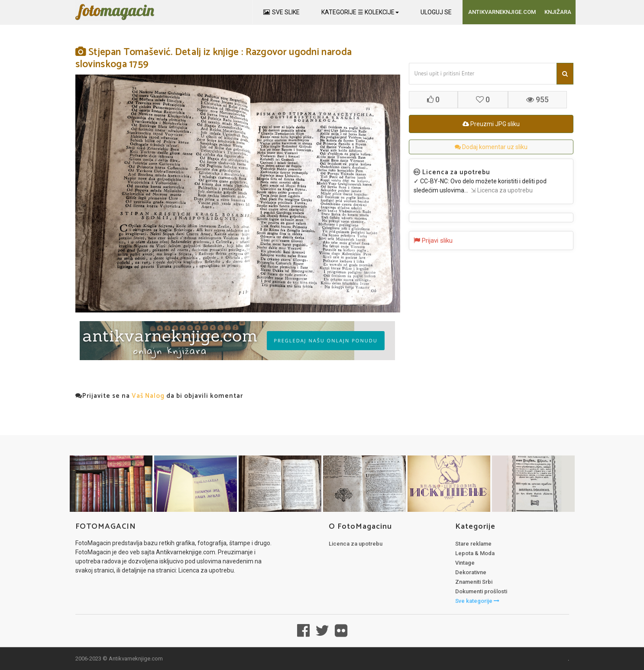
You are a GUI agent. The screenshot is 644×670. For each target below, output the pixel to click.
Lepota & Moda (475, 553)
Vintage (465, 563)
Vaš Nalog (148, 396)
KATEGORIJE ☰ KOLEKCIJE (360, 12)
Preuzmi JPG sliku (491, 124)
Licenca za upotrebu (356, 544)
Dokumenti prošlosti (481, 591)
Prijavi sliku (433, 241)
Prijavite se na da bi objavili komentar (159, 396)
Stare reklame (473, 544)
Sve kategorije (477, 601)
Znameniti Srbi (474, 582)
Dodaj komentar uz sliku (491, 147)
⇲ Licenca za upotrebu (500, 190)
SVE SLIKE (282, 12)
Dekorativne (471, 572)
